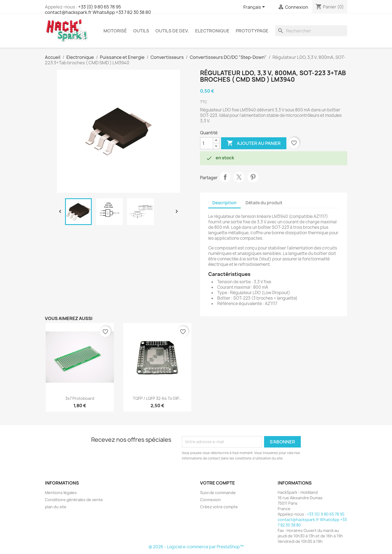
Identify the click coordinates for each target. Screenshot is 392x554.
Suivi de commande (218, 493)
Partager (225, 177)
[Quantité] (207, 143)
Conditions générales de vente (74, 500)
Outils (141, 31)
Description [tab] (224, 203)
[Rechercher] (311, 31)
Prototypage (252, 31)
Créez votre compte (219, 507)
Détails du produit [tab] (264, 203)
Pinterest (253, 177)
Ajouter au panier (254, 143)
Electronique (212, 31)
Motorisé (115, 31)
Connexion (210, 500)
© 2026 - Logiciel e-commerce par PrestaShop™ (196, 547)
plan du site (56, 507)
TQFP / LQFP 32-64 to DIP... (157, 398)
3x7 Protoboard (80, 398)
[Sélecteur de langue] (255, 7)
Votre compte (218, 483)
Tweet (239, 177)
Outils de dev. (172, 31)
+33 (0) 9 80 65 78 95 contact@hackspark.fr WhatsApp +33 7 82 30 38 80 (98, 10)
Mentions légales (61, 493)
